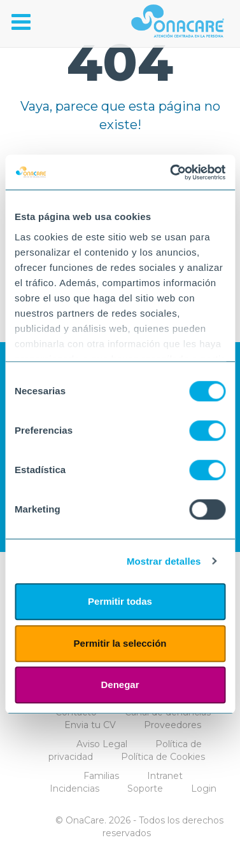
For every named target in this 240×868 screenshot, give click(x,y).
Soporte (145, 789)
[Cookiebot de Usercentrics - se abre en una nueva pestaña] (171, 172)
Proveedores (173, 725)
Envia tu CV (90, 725)
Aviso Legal (102, 744)
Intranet (165, 776)
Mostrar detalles (164, 561)
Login (204, 789)
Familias (101, 776)
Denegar (120, 685)
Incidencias (74, 789)
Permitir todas (120, 601)
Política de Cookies (163, 757)
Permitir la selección (120, 643)
